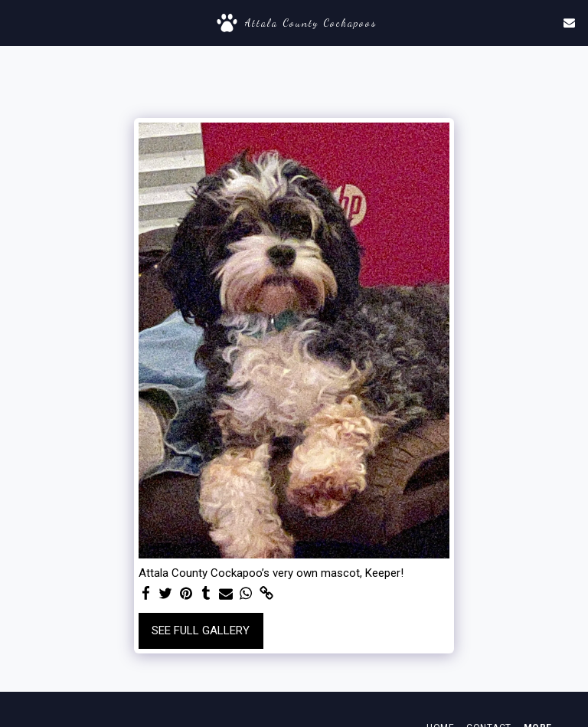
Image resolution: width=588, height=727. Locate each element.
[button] (17, 22)
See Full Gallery (201, 630)
